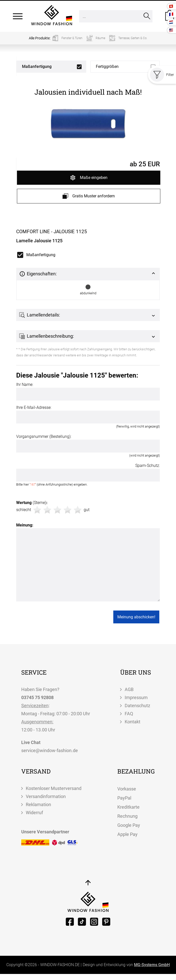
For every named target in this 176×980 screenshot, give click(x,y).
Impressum (136, 697)
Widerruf (34, 813)
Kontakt (133, 722)
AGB (129, 689)
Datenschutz (137, 706)
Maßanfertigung (37, 67)
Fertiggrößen (107, 67)
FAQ (129, 714)
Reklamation (38, 804)
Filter (162, 75)
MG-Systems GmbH (152, 965)
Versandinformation (46, 796)
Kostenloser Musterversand (54, 788)
